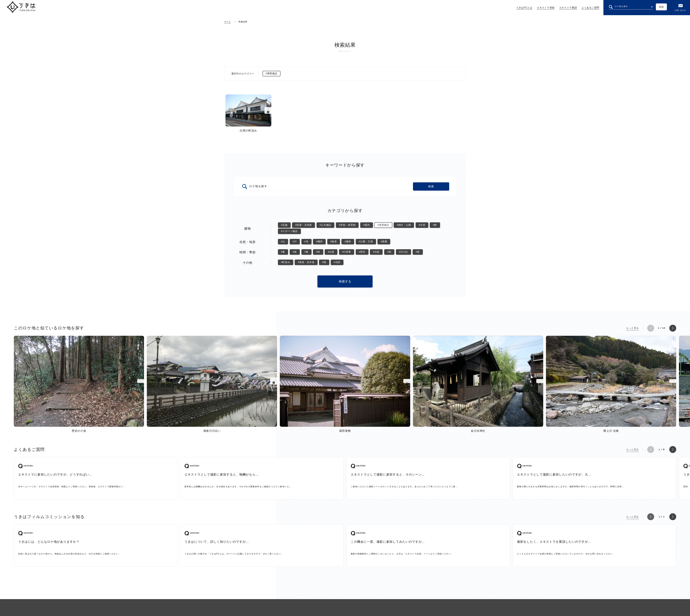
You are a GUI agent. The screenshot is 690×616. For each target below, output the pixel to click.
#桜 (295, 252)
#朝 (389, 252)
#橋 (324, 262)
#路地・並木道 (306, 262)
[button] (651, 328)
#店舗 (284, 225)
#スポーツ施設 (289, 231)
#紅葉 (331, 252)
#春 (283, 252)
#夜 (418, 252)
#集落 (334, 241)
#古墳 (422, 225)
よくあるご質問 (590, 8)
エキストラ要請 (568, 8)
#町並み (286, 262)
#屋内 (367, 225)
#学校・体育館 (347, 225)
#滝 (306, 241)
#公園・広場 (366, 241)
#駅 (435, 225)
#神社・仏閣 (404, 225)
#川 (295, 241)
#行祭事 (347, 252)
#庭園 (384, 241)
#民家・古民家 (304, 225)
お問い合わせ (680, 7)
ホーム (228, 22)
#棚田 (319, 241)
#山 (283, 241)
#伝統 (376, 252)
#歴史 (362, 252)
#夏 (306, 252)
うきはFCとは (524, 8)
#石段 (337, 262)
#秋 (318, 252)
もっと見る (633, 328)
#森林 (348, 241)
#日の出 (404, 252)
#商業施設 (383, 225)
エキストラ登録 (546, 8)
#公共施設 (325, 225)
